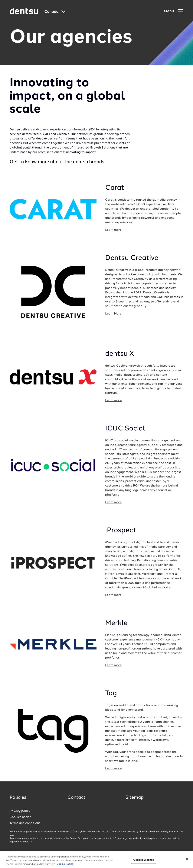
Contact (77, 798)
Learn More (113, 314)
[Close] (187, 860)
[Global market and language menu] (55, 12)
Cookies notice (20, 817)
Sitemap (135, 798)
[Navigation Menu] (174, 11)
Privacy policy (20, 811)
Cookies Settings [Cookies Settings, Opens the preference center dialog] (143, 861)
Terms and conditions (25, 823)
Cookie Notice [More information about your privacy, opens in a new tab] (65, 865)
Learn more (113, 230)
